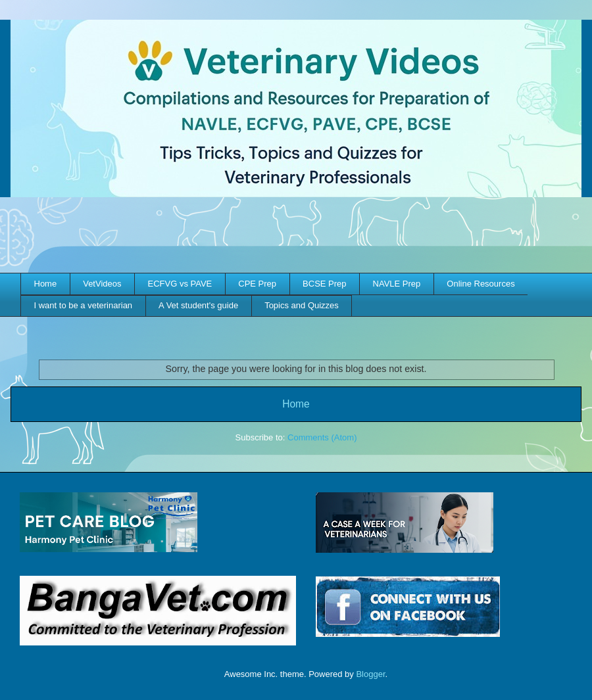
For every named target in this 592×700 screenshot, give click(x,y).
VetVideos (102, 284)
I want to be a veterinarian (84, 305)
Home (46, 284)
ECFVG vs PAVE (180, 284)
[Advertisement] (296, 237)
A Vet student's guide (198, 305)
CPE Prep (257, 284)
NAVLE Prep (397, 284)
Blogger (370, 674)
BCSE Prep (324, 284)
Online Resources (481, 284)
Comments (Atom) (322, 437)
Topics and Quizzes (302, 305)
